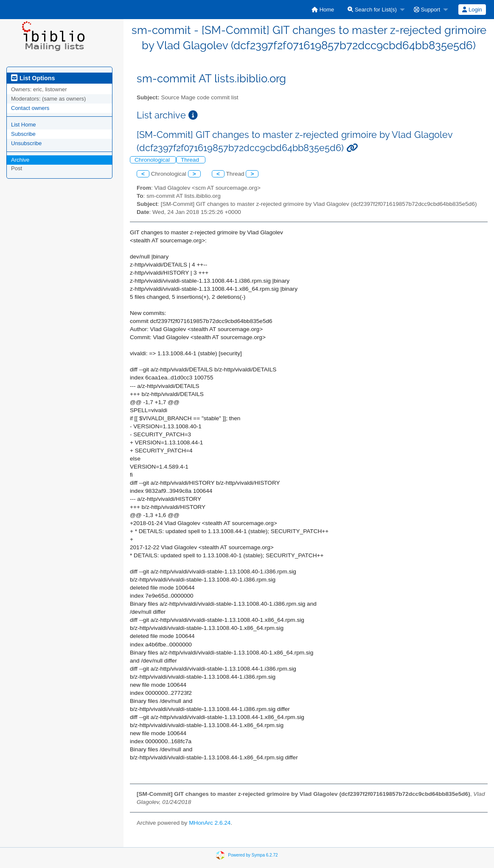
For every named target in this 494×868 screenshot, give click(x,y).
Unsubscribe (26, 143)
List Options (33, 78)
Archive (20, 160)
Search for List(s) (372, 10)
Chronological (153, 160)
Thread (191, 160)
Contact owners (30, 108)
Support (427, 10)
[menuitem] (323, 10)
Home (323, 10)
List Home (24, 125)
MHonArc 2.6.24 (210, 823)
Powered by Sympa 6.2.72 (253, 855)
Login (472, 10)
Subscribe (23, 134)
